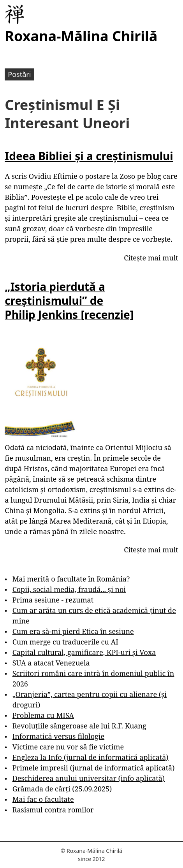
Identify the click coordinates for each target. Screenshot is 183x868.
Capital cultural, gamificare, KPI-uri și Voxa (84, 652)
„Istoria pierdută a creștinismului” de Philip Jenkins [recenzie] (69, 301)
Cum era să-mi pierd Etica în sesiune (73, 631)
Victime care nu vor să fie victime (68, 747)
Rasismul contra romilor (53, 810)
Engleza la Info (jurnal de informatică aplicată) (91, 757)
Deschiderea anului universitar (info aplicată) (89, 778)
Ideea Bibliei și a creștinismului (89, 156)
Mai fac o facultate (43, 799)
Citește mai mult (151, 258)
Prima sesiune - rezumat (53, 600)
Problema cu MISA (43, 715)
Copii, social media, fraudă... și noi (69, 589)
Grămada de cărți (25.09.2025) (62, 789)
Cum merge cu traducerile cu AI (65, 642)
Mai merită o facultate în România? (71, 579)
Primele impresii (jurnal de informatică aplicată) (94, 768)
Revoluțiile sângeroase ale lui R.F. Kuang (79, 726)
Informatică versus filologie (58, 736)
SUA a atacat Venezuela (51, 663)
